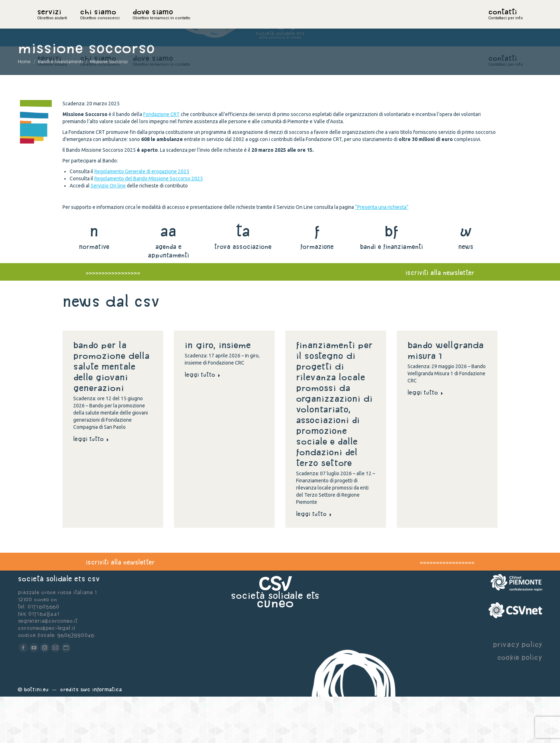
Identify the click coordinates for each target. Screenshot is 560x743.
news (466, 293)
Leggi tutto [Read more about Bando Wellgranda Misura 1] (425, 439)
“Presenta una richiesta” (382, 253)
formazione (317, 293)
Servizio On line (108, 232)
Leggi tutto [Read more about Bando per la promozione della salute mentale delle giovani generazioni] (91, 485)
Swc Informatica (101, 736)
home (45, 23)
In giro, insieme (219, 391)
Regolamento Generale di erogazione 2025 (142, 218)
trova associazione (243, 293)
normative (94, 293)
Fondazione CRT (161, 161)
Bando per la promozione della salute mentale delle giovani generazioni (111, 413)
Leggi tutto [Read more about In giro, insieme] (202, 421)
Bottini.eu (36, 736)
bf (391, 277)
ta (243, 277)
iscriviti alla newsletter (440, 319)
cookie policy (520, 704)
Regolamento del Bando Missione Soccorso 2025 (149, 225)
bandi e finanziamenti (391, 293)
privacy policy (517, 691)
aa (168, 277)
